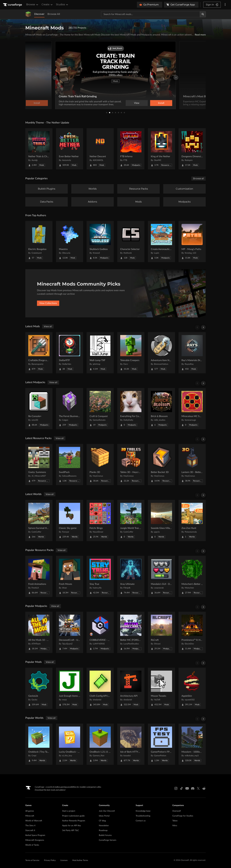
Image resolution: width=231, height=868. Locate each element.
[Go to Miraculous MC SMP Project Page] (192, 409)
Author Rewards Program (74, 821)
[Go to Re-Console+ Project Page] (39, 409)
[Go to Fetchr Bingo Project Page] (100, 520)
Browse (32, 5)
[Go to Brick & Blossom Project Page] (161, 409)
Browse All (54, 14)
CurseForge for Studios (183, 816)
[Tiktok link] (181, 788)
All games (30, 811)
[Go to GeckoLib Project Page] (39, 688)
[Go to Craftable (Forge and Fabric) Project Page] (39, 353)
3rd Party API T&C (70, 830)
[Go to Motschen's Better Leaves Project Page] (192, 576)
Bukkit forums (105, 835)
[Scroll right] (203, 327)
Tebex (175, 821)
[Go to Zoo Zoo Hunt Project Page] (192, 520)
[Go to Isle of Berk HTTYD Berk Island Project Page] (131, 744)
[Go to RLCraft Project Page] (161, 632)
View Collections (48, 303)
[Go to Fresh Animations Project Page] (39, 576)
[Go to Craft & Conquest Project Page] (100, 409)
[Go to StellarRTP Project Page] (70, 353)
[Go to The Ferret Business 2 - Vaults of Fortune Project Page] (70, 409)
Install (161, 103)
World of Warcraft (34, 821)
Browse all (199, 179)
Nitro (175, 826)
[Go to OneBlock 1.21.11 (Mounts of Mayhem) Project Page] (100, 744)
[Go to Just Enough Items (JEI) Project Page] (70, 688)
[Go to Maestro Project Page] (70, 242)
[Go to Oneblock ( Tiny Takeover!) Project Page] (39, 744)
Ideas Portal (104, 816)
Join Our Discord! (107, 811)
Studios (62, 5)
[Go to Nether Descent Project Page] (100, 149)
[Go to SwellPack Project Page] (70, 465)
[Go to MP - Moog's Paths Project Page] (192, 242)
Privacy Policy (50, 860)
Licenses (64, 860)
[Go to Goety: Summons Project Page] (39, 465)
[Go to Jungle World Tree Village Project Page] (131, 520)
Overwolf (177, 811)
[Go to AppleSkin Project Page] (192, 688)
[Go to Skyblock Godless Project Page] (100, 242)
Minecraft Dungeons (35, 840)
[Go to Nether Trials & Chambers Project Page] (39, 149)
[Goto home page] (13, 5)
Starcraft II (30, 830)
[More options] (225, 5)
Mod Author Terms (80, 860)
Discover (39, 14)
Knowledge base (143, 811)
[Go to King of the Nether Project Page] (161, 149)
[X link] (198, 788)
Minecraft (30, 816)
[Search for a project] (151, 14)
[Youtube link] (187, 788)
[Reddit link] (204, 788)
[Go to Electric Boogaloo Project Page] (39, 242)
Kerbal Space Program (35, 835)
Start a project (69, 811)
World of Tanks (32, 845)
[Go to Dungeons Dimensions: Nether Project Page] (192, 149)
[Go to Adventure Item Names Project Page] (161, 353)
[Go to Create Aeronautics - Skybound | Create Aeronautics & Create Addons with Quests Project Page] (161, 242)
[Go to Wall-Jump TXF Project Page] (100, 353)
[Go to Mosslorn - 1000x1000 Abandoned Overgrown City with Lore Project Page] (192, 744)
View (137, 103)
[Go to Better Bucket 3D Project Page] (161, 465)
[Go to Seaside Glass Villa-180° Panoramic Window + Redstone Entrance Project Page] (161, 520)
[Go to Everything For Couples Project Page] (131, 409)
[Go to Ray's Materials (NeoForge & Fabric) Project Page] (192, 353)
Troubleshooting (143, 816)
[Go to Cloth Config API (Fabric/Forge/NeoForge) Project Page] (100, 688)
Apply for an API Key (72, 826)
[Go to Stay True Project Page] (100, 576)
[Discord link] (193, 788)
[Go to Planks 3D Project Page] (100, 465)
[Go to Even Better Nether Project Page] (70, 149)
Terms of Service (32, 860)
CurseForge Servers (108, 840)
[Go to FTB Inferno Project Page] (131, 149)
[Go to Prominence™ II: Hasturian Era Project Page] (192, 632)
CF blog (102, 821)
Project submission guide (73, 816)
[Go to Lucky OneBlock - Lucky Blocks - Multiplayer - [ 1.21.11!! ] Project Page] (70, 744)
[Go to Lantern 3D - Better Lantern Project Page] (192, 465)
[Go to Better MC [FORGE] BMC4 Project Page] (131, 632)
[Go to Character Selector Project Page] (131, 242)
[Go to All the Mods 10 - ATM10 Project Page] (39, 632)
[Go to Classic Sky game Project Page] (70, 520)
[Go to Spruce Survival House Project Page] (39, 520)
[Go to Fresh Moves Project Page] (70, 576)
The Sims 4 (30, 826)
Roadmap (103, 830)
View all (48, 326)
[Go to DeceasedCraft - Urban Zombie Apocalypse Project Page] (70, 632)
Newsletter (104, 826)
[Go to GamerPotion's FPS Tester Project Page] (161, 744)
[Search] (203, 14)
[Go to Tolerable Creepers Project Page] (131, 353)
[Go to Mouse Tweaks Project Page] (161, 688)
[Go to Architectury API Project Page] (131, 688)
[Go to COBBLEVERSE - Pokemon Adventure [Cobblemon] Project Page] (100, 632)
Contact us (141, 821)
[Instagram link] (176, 788)
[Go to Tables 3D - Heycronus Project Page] (131, 465)
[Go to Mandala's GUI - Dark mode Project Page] (161, 576)
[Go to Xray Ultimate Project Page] (131, 576)
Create (47, 5)
